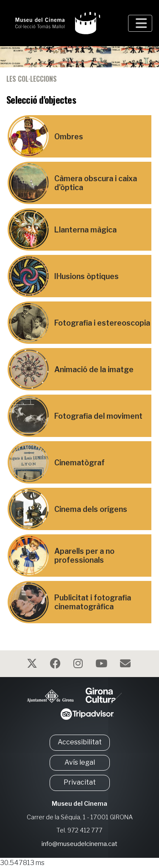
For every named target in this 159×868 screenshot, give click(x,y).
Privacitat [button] (80, 782)
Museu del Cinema (79, 804)
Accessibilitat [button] (80, 742)
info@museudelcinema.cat (79, 844)
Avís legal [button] (80, 762)
